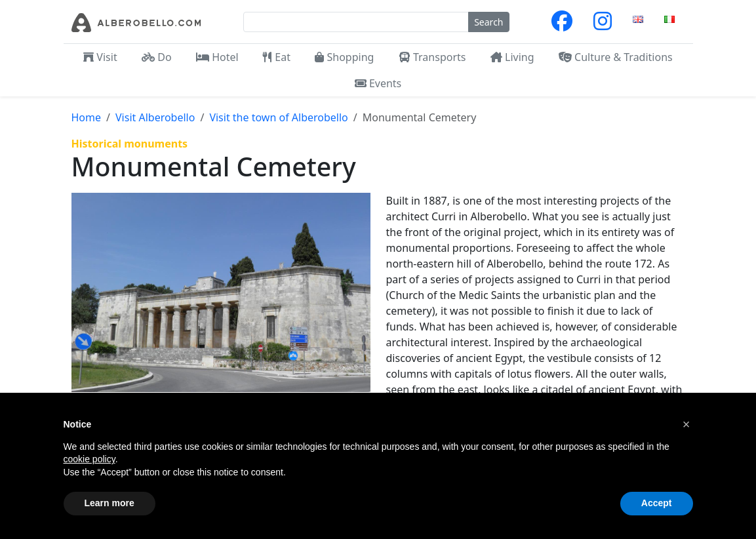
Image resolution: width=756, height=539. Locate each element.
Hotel (217, 57)
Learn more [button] (109, 503)
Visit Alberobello (155, 117)
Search (488, 22)
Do (157, 57)
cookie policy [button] (90, 459)
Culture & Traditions (616, 57)
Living (512, 57)
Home (87, 117)
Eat (277, 57)
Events (378, 83)
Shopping (344, 57)
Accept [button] (657, 503)
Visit (100, 57)
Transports (432, 57)
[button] (686, 424)
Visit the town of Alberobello (278, 117)
